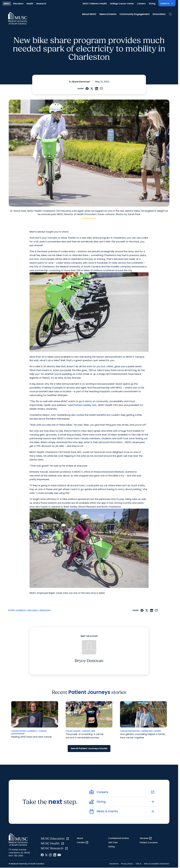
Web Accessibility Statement (157, 864)
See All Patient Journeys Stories (89, 748)
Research (41, 4)
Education (18, 4)
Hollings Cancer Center (122, 4)
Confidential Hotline (118, 838)
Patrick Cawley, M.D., (86, 405)
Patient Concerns (149, 843)
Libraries (146, 838)
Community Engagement (135, 14)
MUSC (7, 4)
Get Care (113, 842)
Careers (141, 4)
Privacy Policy (127, 864)
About (80, 838)
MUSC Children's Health (95, 4)
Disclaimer (114, 864)
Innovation (159, 14)
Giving (152, 4)
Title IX (138, 864)
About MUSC (89, 14)
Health (30, 4)
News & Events (108, 14)
